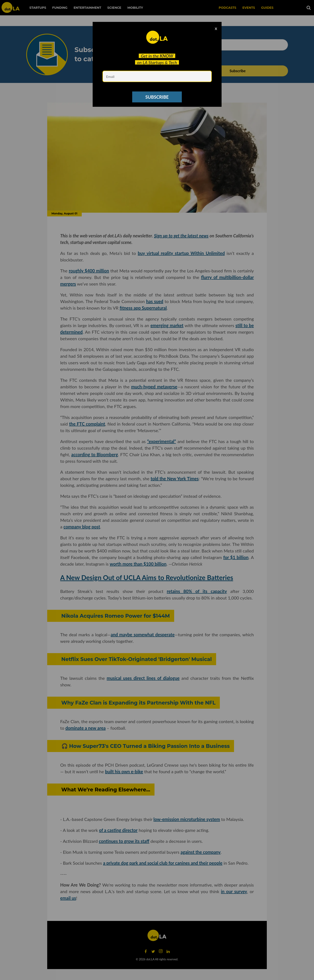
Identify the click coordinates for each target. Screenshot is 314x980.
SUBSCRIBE (157, 97)
